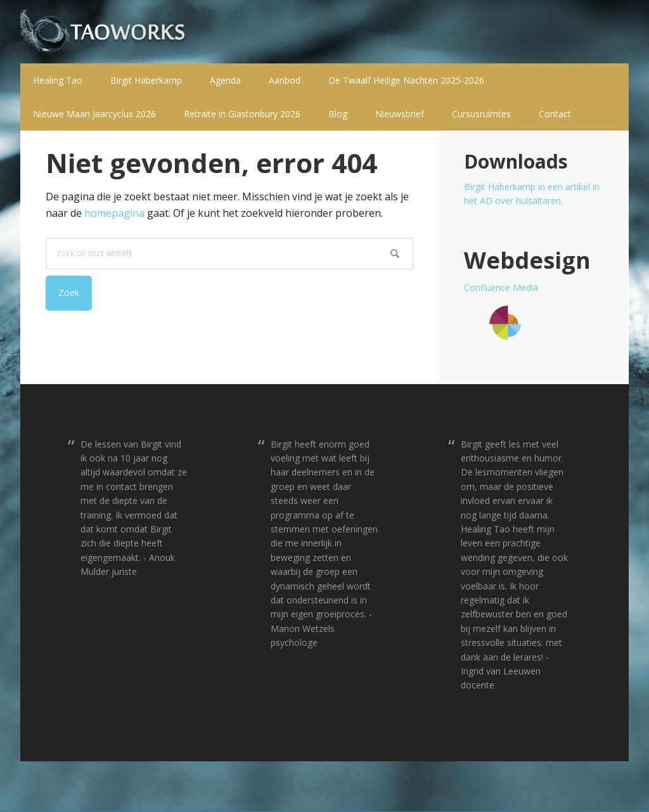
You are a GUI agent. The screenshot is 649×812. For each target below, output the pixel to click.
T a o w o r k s (103, 32)
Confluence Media (501, 287)
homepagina (114, 213)
